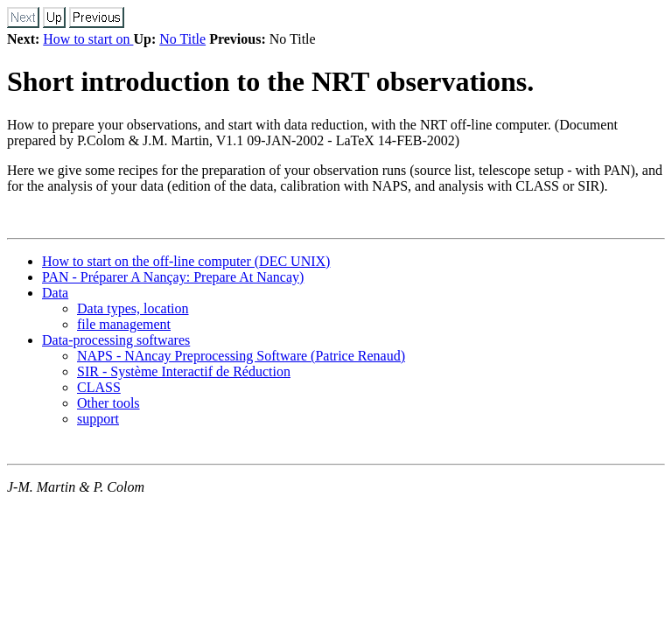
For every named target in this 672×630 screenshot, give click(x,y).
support (98, 419)
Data (55, 293)
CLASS (99, 387)
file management (124, 324)
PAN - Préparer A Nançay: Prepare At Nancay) (173, 277)
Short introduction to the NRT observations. (270, 81)
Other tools (108, 403)
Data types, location (133, 308)
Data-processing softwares (116, 340)
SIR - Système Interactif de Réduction (184, 371)
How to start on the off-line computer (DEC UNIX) (186, 261)
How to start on (88, 39)
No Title (182, 39)
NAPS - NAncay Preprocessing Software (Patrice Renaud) (241, 356)
